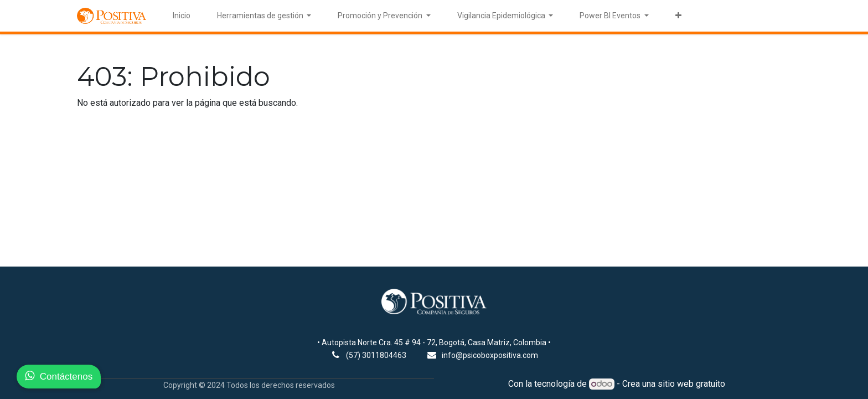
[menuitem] (182, 16)
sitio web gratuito (691, 384)
